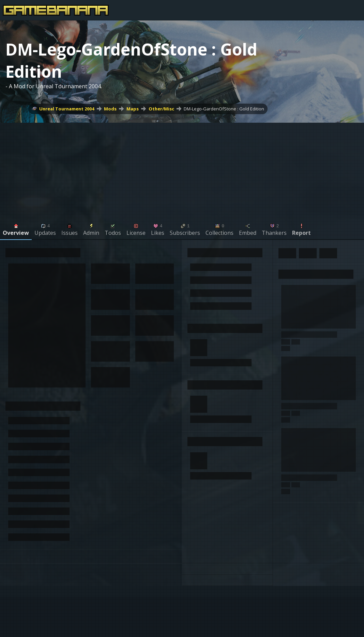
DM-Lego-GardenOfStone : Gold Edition (224, 109)
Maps (133, 109)
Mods (110, 109)
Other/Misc (161, 109)
